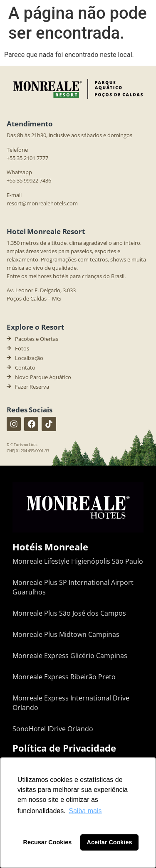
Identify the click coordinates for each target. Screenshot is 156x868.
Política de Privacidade (64, 748)
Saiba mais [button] (85, 811)
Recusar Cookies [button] (48, 842)
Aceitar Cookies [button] (110, 842)
